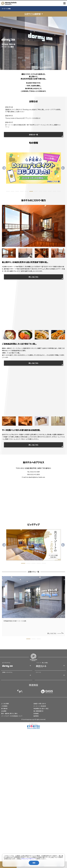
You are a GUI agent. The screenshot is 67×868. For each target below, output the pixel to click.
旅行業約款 (4, 709)
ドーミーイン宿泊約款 (40, 706)
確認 (34, 863)
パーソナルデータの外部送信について (12, 716)
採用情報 (36, 714)
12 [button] (59, 191)
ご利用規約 (4, 706)
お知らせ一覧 (33, 135)
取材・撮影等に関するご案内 (9, 714)
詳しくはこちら (33, 277)
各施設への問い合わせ (40, 704)
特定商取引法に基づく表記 (41, 709)
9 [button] (45, 191)
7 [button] (36, 191)
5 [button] (44, 67)
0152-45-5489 (35, 472)
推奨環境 (36, 716)
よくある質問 (5, 704)
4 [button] (39, 67)
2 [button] (28, 67)
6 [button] (31, 191)
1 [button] (23, 67)
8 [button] (40, 191)
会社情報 (4, 711)
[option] (33, 43)
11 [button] (54, 191)
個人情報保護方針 (38, 711)
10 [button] (50, 191)
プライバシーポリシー (28, 859)
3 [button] (33, 67)
